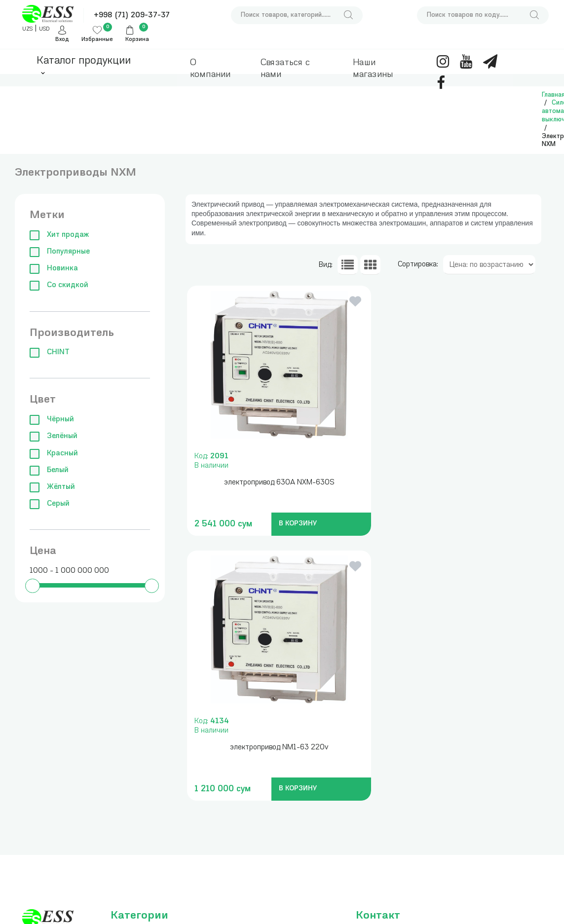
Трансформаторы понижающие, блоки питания (213, 776)
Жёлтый (52, 487)
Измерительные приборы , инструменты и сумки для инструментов (137, 743)
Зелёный (54, 436)
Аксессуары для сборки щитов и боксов (210, 843)
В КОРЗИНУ (291, 524)
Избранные (97, 40)
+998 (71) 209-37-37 (132, 16)
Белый (49, 470)
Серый (50, 504)
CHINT (50, 352)
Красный (54, 454)
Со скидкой (59, 285)
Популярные (60, 252)
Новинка (54, 269)
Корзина (137, 40)
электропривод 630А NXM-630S (272, 483)
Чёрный (52, 420)
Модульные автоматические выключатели (138, 833)
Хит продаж (59, 235)
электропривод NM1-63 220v (457, 483)
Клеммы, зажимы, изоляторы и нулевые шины (146, 900)
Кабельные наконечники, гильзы (206, 809)
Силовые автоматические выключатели (138, 867)
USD (44, 29)
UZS (27, 29)
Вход (62, 40)
